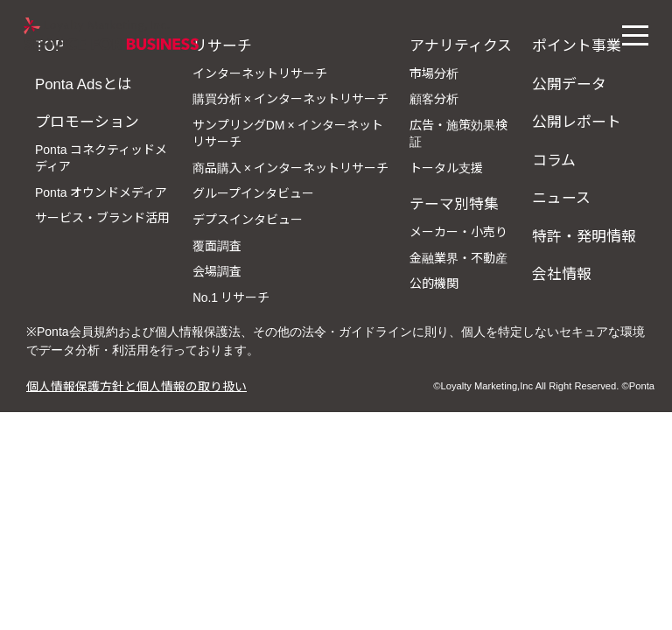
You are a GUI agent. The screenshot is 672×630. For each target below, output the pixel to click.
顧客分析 (434, 98)
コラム (554, 159)
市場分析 (434, 73)
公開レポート (577, 121)
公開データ (569, 83)
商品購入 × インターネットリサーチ (290, 167)
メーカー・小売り (458, 231)
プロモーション (87, 121)
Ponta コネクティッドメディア (101, 157)
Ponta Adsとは (84, 83)
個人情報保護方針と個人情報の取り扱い (136, 385)
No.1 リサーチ (231, 297)
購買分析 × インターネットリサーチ (290, 98)
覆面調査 (217, 245)
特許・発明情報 (584, 235)
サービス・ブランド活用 (102, 217)
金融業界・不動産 (458, 257)
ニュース (561, 197)
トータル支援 (446, 167)
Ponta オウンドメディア (101, 192)
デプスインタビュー (248, 219)
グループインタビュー (253, 192)
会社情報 (562, 273)
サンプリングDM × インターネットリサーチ (288, 133)
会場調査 (217, 270)
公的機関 (434, 283)
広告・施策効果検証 (458, 133)
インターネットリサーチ (260, 73)
